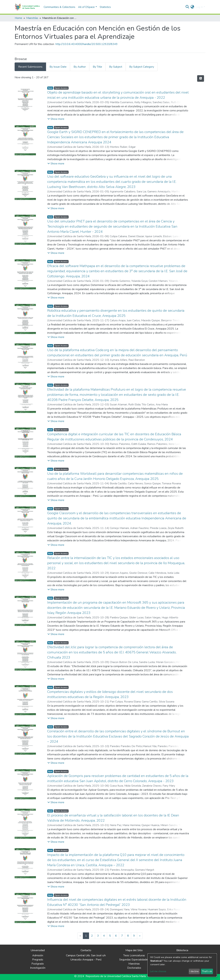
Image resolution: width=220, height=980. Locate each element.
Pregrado (38, 960)
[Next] (140, 936)
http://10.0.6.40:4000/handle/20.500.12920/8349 (87, 44)
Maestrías (32, 18)
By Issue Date (58, 67)
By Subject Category (142, 67)
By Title (97, 67)
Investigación (38, 968)
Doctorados (134, 968)
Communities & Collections (59, 7)
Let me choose (158, 971)
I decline (194, 971)
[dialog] (182, 965)
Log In (199, 7)
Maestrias (134, 964)
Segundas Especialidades (134, 960)
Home (18, 18)
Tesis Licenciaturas (134, 955)
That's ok (207, 971)
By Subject (116, 67)
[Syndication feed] (201, 78)
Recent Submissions (30, 67)
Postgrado (38, 964)
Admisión (38, 955)
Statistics (105, 7)
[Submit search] (187, 7)
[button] (192, 7)
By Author (80, 67)
